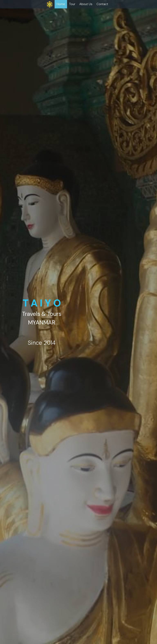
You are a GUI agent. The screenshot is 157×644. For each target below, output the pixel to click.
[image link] (50, 4)
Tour (72, 4)
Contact (102, 4)
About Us (86, 4)
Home (61, 4)
